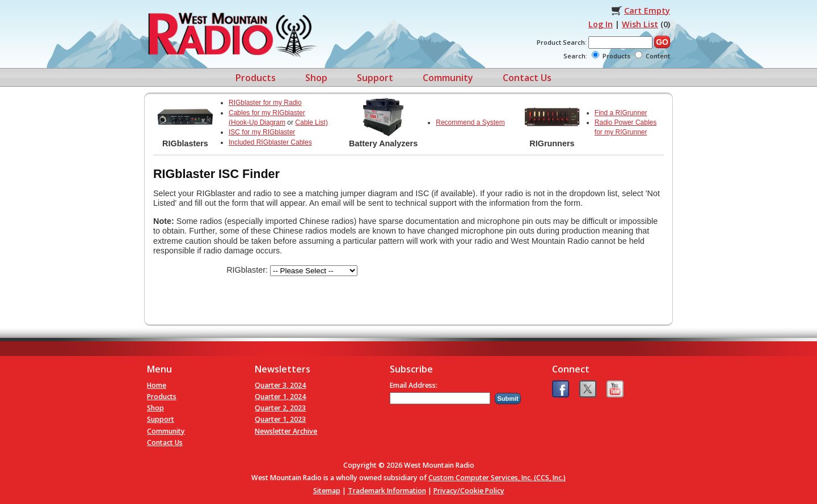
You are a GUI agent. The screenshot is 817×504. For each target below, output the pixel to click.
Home (157, 385)
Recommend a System (470, 122)
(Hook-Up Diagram (257, 122)
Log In (601, 24)
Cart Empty (647, 10)
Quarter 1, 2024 (280, 397)
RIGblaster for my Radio (265, 103)
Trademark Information (387, 491)
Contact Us (527, 78)
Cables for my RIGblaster (267, 113)
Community (448, 78)
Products (256, 78)
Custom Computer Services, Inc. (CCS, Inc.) (497, 478)
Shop (316, 78)
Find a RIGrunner (621, 113)
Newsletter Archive (286, 431)
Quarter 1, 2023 (280, 419)
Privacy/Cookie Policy (469, 491)
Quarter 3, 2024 (280, 385)
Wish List (640, 24)
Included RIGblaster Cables (270, 142)
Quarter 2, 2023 (280, 408)
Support (375, 78)
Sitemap (327, 491)
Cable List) (311, 122)
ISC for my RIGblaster (262, 132)
